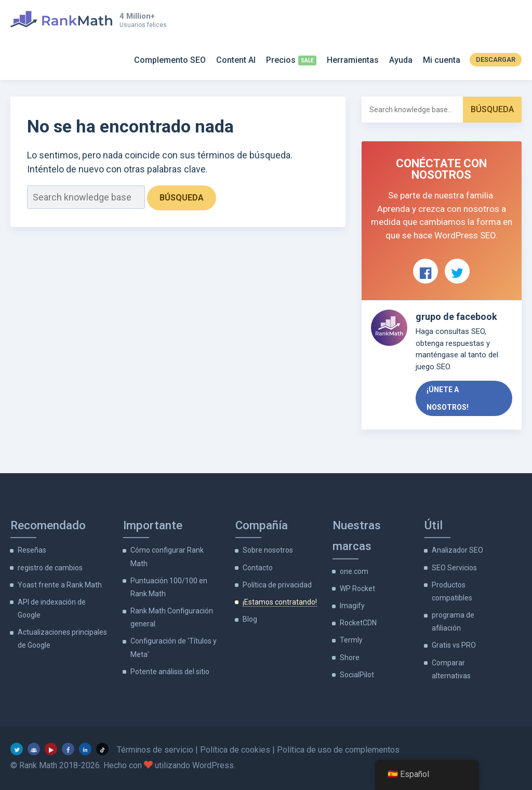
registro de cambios (50, 568)
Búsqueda (182, 198)
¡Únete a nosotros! (448, 398)
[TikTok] (102, 749)
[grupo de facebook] (34, 749)
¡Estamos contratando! (280, 602)
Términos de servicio (155, 750)
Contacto (258, 568)
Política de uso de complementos (338, 750)
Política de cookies (235, 750)
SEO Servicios (454, 568)
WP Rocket (357, 588)
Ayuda (401, 60)
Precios (281, 60)
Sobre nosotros (268, 550)
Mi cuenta (442, 60)
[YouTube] (51, 749)
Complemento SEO (170, 60)
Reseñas (32, 550)
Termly (351, 640)
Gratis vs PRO (454, 645)
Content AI (236, 60)
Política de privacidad (277, 585)
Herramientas (353, 60)
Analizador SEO (457, 550)
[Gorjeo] (17, 749)
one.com (354, 571)
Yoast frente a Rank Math (60, 585)
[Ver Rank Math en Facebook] (425, 271)
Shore (350, 658)
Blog (250, 619)
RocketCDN (358, 623)
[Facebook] (68, 749)
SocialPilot (357, 675)
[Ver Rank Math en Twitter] (457, 271)
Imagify (352, 606)
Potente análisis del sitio (170, 672)
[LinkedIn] (85, 749)
